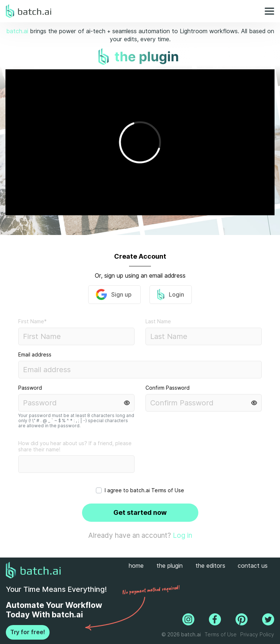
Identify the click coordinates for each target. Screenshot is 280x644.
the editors (210, 566)
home (136, 566)
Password (30, 388)
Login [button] (171, 294)
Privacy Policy (257, 635)
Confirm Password (168, 388)
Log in (182, 535)
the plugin (170, 566)
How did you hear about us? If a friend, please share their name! (75, 446)
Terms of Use (168, 490)
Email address (35, 355)
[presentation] (188, 463)
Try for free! (28, 632)
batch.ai (17, 31)
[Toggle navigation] (267, 11)
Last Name (158, 321)
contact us (253, 566)
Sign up (114, 294)
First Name (32, 321)
